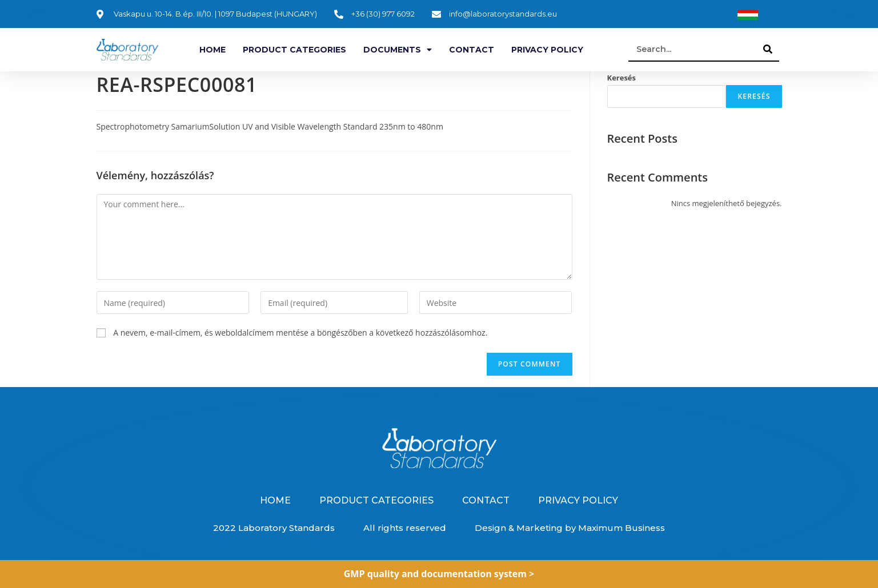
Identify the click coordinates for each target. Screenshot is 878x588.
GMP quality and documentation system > (439, 574)
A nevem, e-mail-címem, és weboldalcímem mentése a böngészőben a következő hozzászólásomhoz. (300, 333)
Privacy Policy (547, 50)
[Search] (768, 49)
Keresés (622, 78)
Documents (398, 50)
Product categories (294, 50)
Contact (472, 50)
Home (213, 50)
